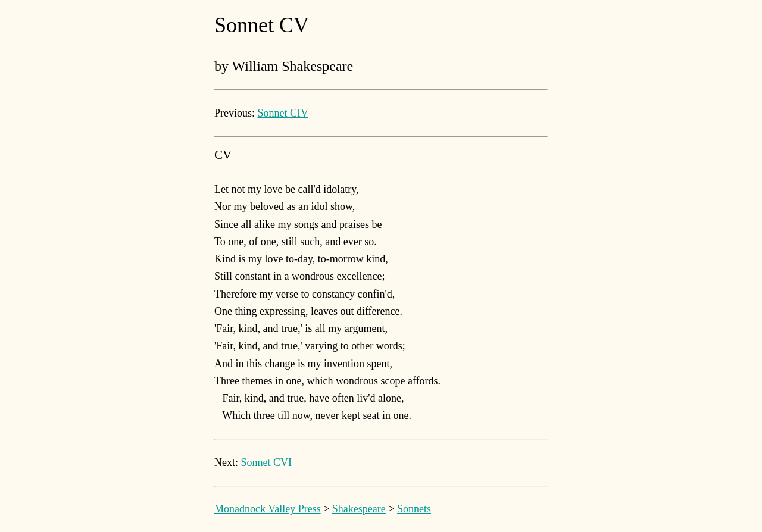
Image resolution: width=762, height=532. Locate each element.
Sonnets (414, 509)
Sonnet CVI (267, 462)
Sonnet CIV (283, 113)
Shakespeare (359, 509)
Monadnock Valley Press (268, 509)
